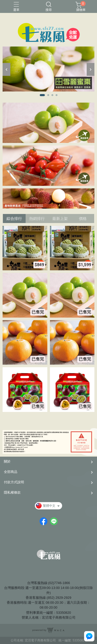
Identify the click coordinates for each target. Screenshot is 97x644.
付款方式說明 (14, 482)
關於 (7, 461)
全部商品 (11, 472)
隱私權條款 (12, 492)
